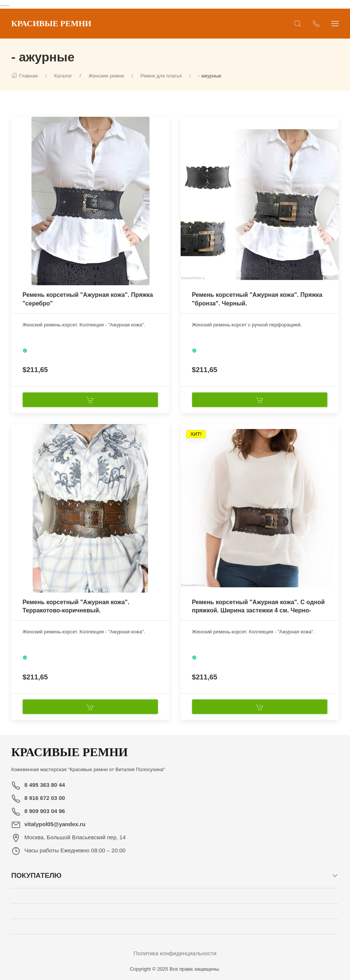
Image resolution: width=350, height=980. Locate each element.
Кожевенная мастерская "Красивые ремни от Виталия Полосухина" (88, 769)
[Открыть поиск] (298, 24)
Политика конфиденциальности (175, 953)
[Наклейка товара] (17, 122)
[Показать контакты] (316, 24)
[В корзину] (90, 400)
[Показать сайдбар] (335, 24)
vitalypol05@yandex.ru (55, 824)
